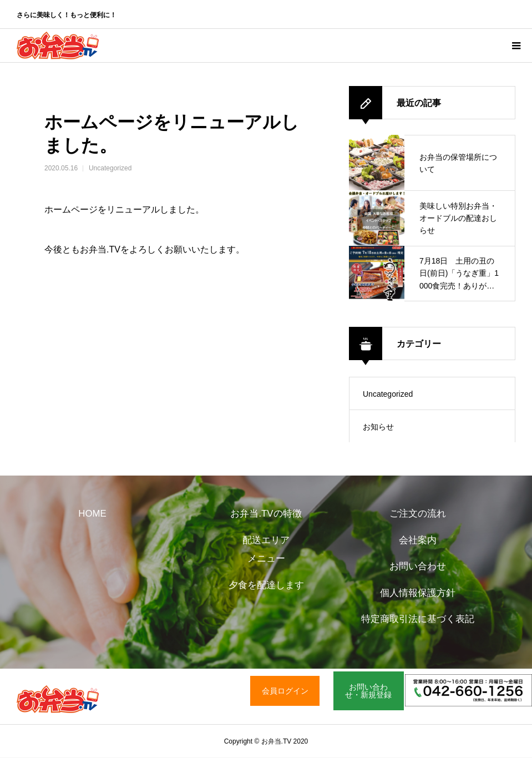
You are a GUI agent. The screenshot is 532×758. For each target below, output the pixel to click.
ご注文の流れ (418, 514)
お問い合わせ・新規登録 (368, 691)
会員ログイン (285, 691)
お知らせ (378, 427)
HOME (92, 514)
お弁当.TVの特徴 (266, 514)
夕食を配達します (266, 585)
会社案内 (418, 540)
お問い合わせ (418, 566)
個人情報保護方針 (418, 593)
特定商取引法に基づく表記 (418, 619)
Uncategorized (110, 168)
